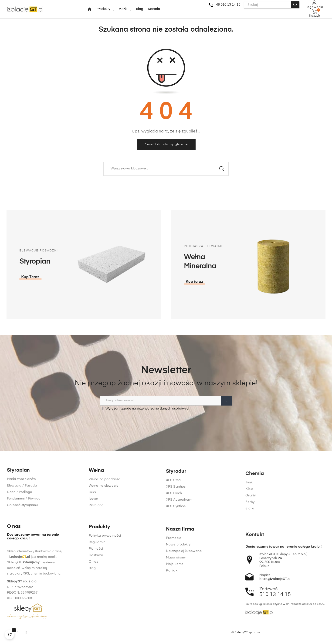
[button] (275, 282)
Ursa (92, 516)
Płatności (96, 607)
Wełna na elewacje (103, 509)
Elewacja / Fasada (22, 506)
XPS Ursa (173, 513)
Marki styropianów (22, 499)
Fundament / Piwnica (24, 519)
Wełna (96, 494)
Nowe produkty (178, 624)
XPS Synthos (176, 519)
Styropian (18, 490)
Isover (93, 522)
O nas (93, 620)
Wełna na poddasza (105, 503)
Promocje (174, 618)
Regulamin (97, 600)
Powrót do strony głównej (166, 144)
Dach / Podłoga (20, 512)
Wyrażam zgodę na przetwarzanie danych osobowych (145, 408)
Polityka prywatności (105, 594)
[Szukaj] (166, 169)
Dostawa (96, 613)
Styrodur (176, 504)
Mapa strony (176, 637)
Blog (92, 626)
